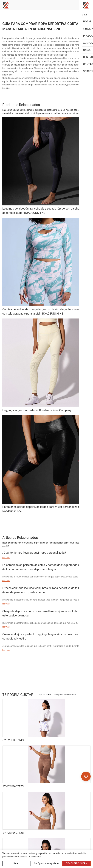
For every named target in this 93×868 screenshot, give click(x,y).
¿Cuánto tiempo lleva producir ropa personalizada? (34, 553)
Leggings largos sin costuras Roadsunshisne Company (37, 410)
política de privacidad (31, 857)
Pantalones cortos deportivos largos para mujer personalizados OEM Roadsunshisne (46, 509)
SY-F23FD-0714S (13, 740)
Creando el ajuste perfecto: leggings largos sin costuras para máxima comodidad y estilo (46, 636)
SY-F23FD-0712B (13, 833)
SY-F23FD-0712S (13, 786)
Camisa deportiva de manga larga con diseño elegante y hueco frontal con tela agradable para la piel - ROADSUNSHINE (46, 311)
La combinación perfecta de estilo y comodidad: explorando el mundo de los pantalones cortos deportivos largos (46, 567)
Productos (84, 695)
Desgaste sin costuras (65, 695)
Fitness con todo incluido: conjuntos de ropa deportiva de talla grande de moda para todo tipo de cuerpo (46, 590)
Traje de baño (44, 695)
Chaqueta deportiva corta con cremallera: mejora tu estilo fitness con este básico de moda (46, 613)
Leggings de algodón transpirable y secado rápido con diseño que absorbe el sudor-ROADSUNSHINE (44, 211)
